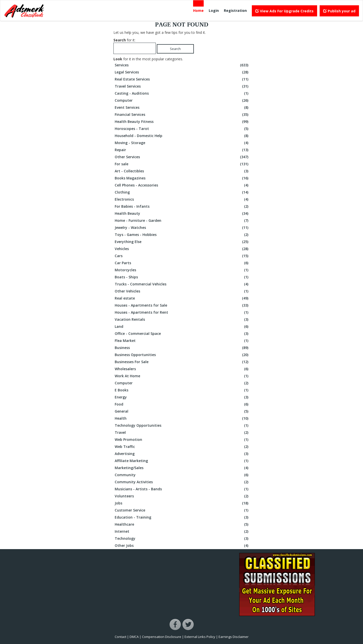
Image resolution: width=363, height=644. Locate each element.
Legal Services (182, 72)
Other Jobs (182, 546)
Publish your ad (339, 11)
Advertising (182, 454)
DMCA (134, 637)
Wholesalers (182, 369)
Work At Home (182, 376)
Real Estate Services (182, 79)
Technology (182, 539)
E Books (182, 390)
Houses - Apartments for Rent (182, 312)
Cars (182, 256)
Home (198, 10)
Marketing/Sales (182, 468)
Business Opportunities (182, 355)
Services (182, 65)
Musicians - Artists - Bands (182, 489)
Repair (182, 150)
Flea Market (182, 341)
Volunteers (182, 496)
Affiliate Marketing (182, 461)
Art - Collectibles (182, 171)
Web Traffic (182, 447)
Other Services (182, 157)
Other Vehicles (182, 291)
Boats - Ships (182, 277)
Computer (182, 100)
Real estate (182, 298)
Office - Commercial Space (182, 334)
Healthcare (182, 524)
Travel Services (182, 86)
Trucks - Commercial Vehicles (182, 284)
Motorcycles (182, 270)
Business (182, 348)
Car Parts (182, 263)
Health (182, 418)
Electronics (182, 199)
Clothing (182, 192)
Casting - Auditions (182, 93)
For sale (182, 164)
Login (214, 10)
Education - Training (182, 517)
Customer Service (182, 510)
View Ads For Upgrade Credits (284, 11)
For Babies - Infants (182, 206)
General (182, 411)
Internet (182, 531)
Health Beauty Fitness (182, 122)
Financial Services (182, 115)
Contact (120, 637)
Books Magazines (182, 178)
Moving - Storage (182, 143)
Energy (182, 397)
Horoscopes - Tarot (182, 129)
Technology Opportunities (182, 425)
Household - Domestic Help (182, 136)
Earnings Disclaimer (234, 637)
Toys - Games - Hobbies (182, 235)
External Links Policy (200, 637)
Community (182, 475)
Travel (182, 433)
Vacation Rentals (182, 319)
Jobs (182, 503)
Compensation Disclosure (162, 637)
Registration (235, 10)
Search (175, 49)
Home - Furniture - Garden (182, 221)
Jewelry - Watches (182, 228)
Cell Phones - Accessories (182, 185)
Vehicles (182, 249)
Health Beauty (182, 213)
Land (182, 327)
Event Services (182, 108)
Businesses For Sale (182, 362)
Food (182, 404)
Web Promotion (182, 440)
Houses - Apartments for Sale (182, 305)
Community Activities (182, 482)
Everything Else (182, 242)
